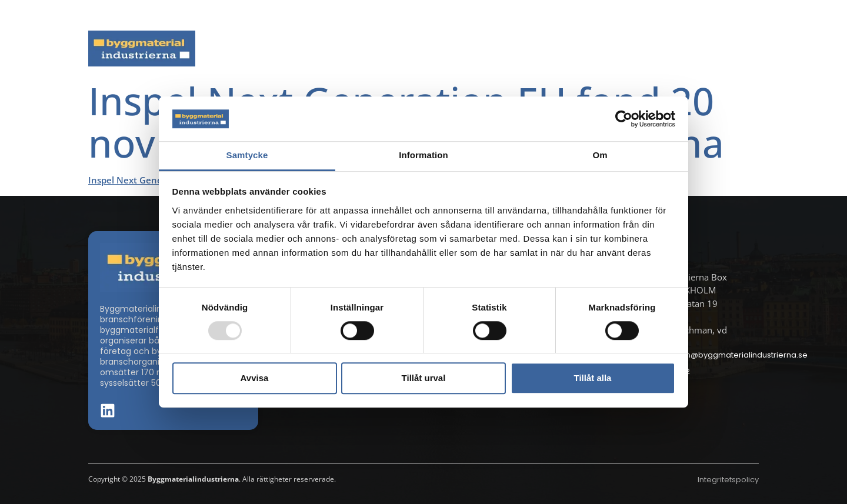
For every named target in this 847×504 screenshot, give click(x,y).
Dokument (563, 49)
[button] (755, 15)
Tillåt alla (593, 378)
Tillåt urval (424, 378)
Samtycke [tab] (247, 156)
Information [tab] (423, 156)
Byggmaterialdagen (465, 49)
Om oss (734, 49)
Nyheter (276, 49)
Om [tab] (600, 156)
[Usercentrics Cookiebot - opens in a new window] (624, 119)
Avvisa (255, 378)
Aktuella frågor (357, 49)
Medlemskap (652, 49)
